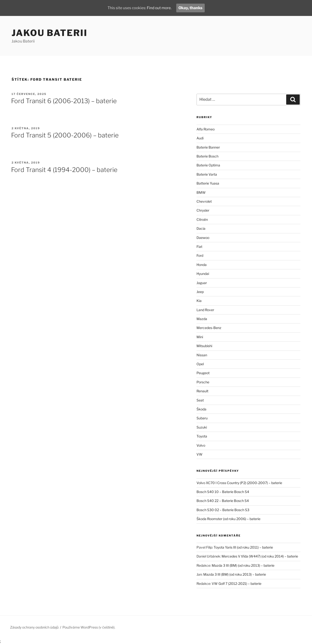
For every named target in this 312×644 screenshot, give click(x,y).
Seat (200, 400)
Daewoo (203, 238)
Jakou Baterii (49, 33)
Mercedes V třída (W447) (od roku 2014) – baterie (260, 556)
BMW (201, 192)
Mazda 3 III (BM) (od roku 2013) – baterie (243, 565)
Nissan (202, 355)
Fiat (199, 247)
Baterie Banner (208, 147)
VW (200, 454)
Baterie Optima (208, 165)
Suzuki (202, 427)
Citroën (202, 219)
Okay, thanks (191, 8)
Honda (202, 265)
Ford (200, 255)
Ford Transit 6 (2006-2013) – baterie (64, 101)
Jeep (200, 292)
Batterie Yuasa (208, 183)
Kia (199, 301)
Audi (200, 138)
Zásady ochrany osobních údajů (34, 627)
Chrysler (203, 210)
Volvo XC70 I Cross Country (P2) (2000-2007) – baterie (239, 483)
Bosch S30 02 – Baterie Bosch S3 (223, 510)
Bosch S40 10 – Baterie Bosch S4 (223, 492)
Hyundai (203, 274)
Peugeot (203, 373)
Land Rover (205, 310)
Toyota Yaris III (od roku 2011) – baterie (243, 547)
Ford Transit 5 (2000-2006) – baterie (65, 135)
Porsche (203, 382)
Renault (202, 391)
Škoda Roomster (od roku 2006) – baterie (228, 519)
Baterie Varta (207, 174)
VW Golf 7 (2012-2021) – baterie (237, 583)
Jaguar (202, 283)
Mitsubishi (204, 346)
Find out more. (159, 8)
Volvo (201, 445)
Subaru (202, 418)
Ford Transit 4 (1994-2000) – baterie (64, 170)
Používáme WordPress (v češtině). (89, 627)
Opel (200, 364)
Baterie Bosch (207, 156)
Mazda (202, 319)
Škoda (201, 409)
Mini (200, 337)
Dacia (201, 228)
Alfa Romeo (206, 129)
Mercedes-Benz (209, 328)
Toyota (202, 436)
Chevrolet (204, 201)
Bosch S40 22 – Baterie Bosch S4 (223, 501)
